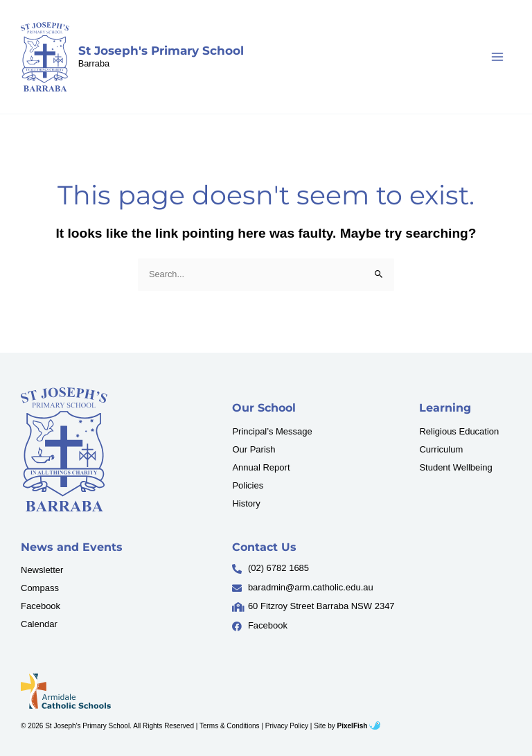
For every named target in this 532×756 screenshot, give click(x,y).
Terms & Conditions (230, 726)
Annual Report (261, 467)
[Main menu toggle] (498, 57)
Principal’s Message (272, 431)
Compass (40, 588)
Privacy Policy (287, 726)
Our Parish (254, 449)
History (246, 503)
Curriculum (441, 449)
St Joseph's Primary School (161, 51)
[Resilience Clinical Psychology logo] (64, 449)
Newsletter (42, 570)
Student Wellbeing (455, 467)
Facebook (41, 606)
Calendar (39, 624)
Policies (248, 485)
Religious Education (459, 431)
